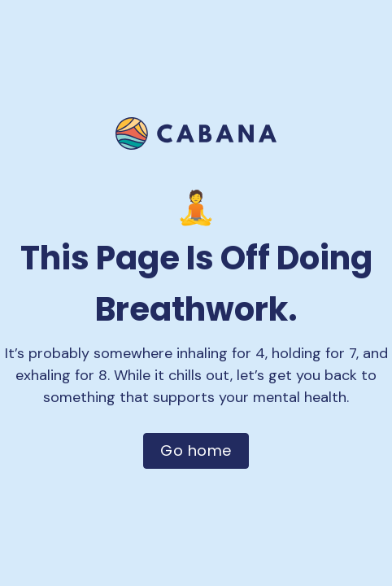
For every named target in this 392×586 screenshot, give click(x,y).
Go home (196, 450)
